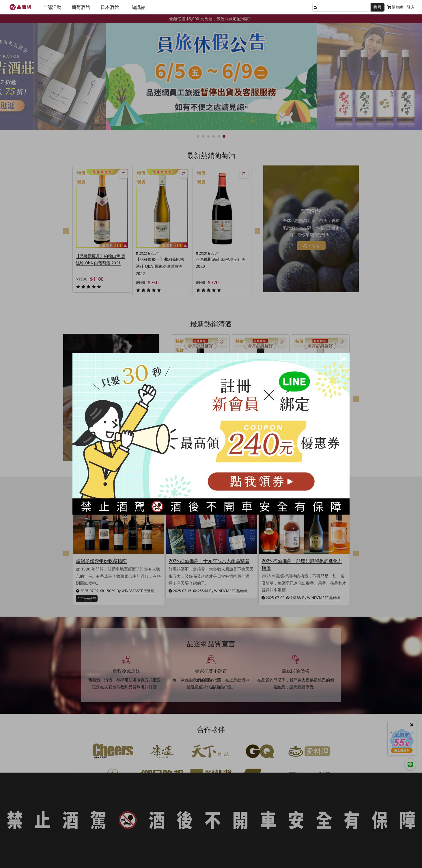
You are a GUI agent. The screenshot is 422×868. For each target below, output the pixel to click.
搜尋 (378, 7)
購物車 (396, 7)
